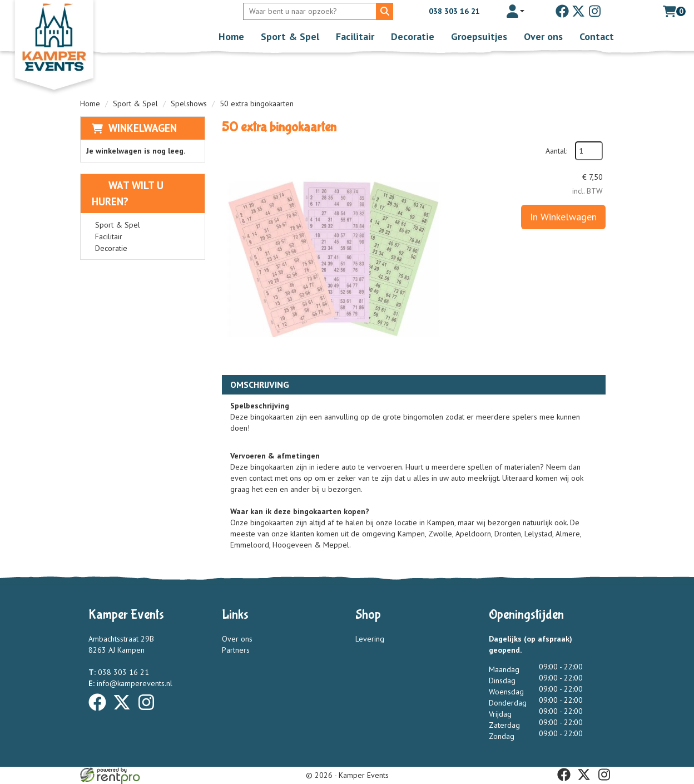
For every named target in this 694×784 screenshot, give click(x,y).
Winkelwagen (143, 128)
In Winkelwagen (563, 217)
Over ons (543, 36)
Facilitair (355, 36)
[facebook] (562, 11)
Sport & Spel (290, 36)
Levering (370, 639)
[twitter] (578, 11)
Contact (597, 36)
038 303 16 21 (447, 11)
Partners (236, 650)
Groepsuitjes (479, 36)
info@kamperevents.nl (130, 683)
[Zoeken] (385, 11)
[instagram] (594, 11)
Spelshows (189, 103)
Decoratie (413, 36)
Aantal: (556, 151)
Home (231, 36)
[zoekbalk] (311, 11)
